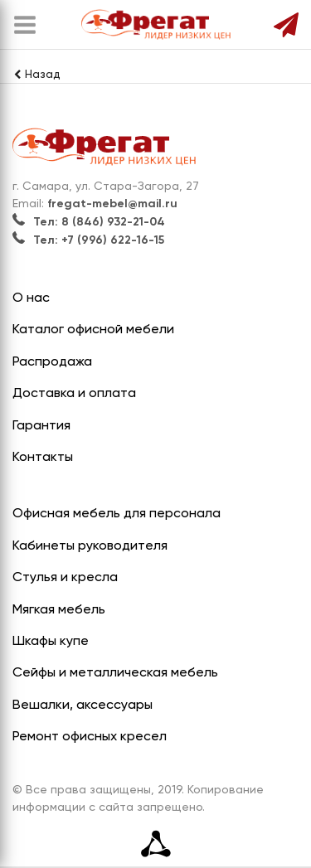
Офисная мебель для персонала (117, 514)
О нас (31, 298)
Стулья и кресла (65, 578)
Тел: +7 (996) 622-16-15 (88, 240)
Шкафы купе (51, 642)
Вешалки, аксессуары (83, 706)
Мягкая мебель (59, 610)
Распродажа (52, 362)
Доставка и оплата (74, 394)
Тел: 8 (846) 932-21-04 (89, 222)
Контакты (43, 458)
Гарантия (41, 426)
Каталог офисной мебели (93, 330)
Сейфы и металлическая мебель (115, 673)
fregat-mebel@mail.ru (112, 204)
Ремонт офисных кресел (90, 737)
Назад (36, 75)
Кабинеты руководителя (90, 546)
